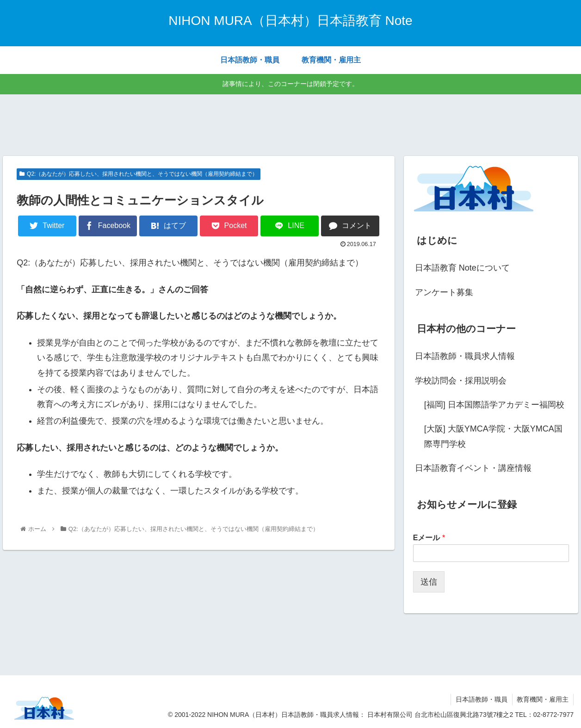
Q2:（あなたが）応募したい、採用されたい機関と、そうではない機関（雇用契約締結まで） (139, 174)
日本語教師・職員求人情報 (465, 356)
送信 (429, 582)
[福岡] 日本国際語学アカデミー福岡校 (494, 405)
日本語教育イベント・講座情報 (473, 468)
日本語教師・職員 (481, 699)
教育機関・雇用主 (543, 699)
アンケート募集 (444, 292)
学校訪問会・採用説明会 (461, 381)
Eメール (429, 538)
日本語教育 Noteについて (462, 268)
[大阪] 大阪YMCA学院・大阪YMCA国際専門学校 (493, 436)
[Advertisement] (290, 123)
